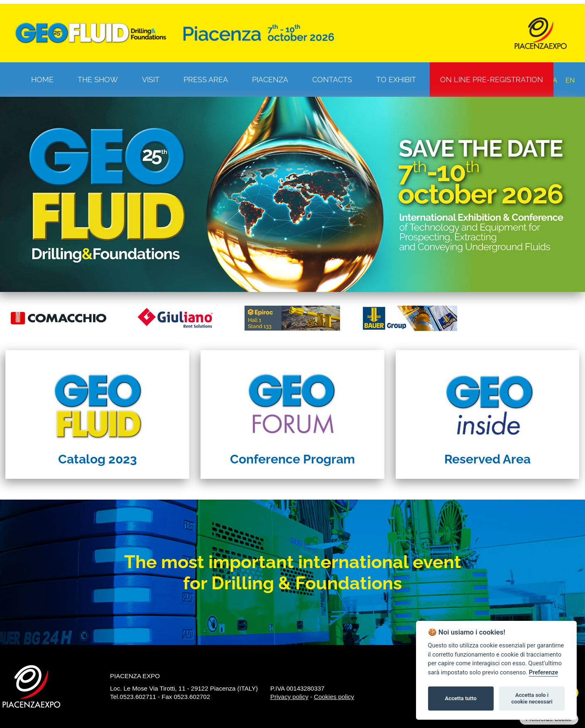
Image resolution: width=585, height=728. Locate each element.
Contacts (332, 80)
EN (570, 80)
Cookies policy (334, 697)
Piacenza (270, 80)
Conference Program (292, 459)
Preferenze (543, 673)
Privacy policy (289, 697)
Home (42, 80)
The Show (98, 80)
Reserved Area (487, 459)
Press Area (206, 80)
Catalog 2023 (98, 459)
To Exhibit (396, 80)
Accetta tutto (461, 698)
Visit (151, 80)
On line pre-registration (492, 80)
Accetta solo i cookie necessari (532, 698)
